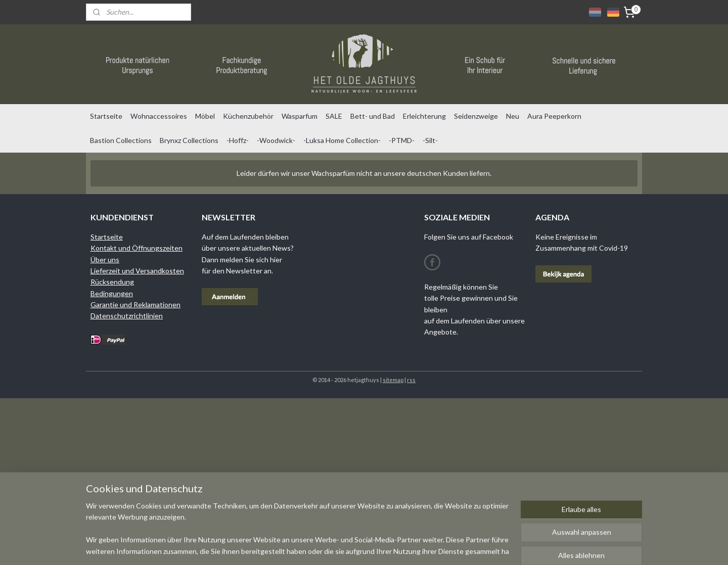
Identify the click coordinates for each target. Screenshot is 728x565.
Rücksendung (112, 282)
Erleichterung (424, 116)
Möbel (205, 116)
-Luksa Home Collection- (342, 140)
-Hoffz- (238, 140)
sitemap (393, 380)
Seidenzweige (476, 116)
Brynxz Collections (189, 140)
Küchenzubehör (248, 116)
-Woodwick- (276, 140)
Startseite (106, 116)
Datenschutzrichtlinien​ (127, 316)
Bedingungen (112, 293)
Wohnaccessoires (159, 116)
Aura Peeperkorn (554, 116)
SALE (334, 116)
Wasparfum (300, 116)
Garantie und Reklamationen (135, 304)
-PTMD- (402, 140)
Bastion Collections (121, 140)
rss (411, 380)
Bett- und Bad (373, 116)
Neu (513, 116)
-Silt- (430, 140)
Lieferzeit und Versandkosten (137, 271)
